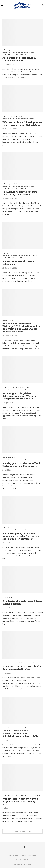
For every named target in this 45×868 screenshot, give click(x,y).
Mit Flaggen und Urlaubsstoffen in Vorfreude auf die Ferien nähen (22, 465)
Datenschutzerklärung (27, 855)
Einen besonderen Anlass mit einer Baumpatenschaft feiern (22, 668)
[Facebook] (21, 847)
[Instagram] (24, 847)
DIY (14, 184)
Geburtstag (6, 50)
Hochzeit (38, 663)
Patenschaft (6, 388)
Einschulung (6, 730)
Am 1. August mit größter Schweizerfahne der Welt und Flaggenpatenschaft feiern (19, 396)
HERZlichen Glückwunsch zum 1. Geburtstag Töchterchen (21, 193)
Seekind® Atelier (8, 320)
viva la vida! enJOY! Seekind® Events (14, 54)
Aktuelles (16, 388)
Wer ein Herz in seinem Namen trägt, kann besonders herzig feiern (20, 802)
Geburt (5, 528)
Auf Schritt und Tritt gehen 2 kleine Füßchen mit (19, 59)
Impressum (14, 855)
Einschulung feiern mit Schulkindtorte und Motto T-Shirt (21, 735)
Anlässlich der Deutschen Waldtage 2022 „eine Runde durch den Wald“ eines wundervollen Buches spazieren (22, 328)
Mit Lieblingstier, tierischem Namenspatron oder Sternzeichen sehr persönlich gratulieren (22, 536)
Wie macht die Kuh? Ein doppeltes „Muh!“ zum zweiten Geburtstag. (22, 124)
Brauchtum (16, 116)
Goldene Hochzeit (27, 663)
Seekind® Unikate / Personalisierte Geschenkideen (19, 52)
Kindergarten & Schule (20, 730)
